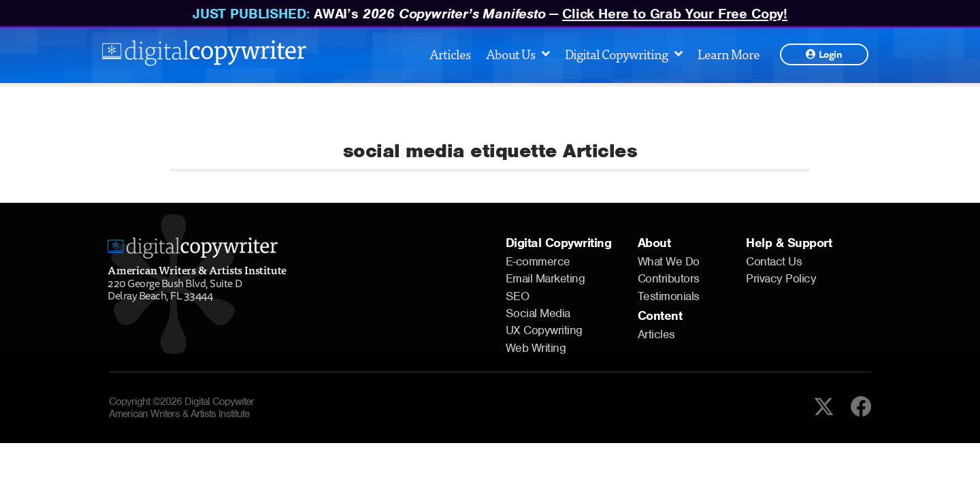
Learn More (729, 53)
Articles (450, 53)
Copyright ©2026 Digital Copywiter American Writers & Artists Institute (181, 408)
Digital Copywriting (623, 53)
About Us (518, 53)
